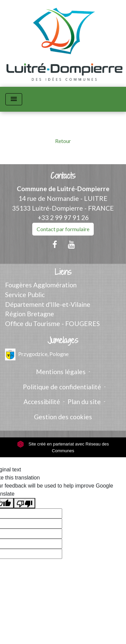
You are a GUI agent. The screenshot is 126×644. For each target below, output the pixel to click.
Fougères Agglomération (41, 285)
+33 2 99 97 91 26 (63, 218)
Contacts (63, 176)
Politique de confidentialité (62, 387)
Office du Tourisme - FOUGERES (52, 324)
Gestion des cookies (63, 417)
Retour (63, 141)
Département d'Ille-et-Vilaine (48, 304)
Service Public (25, 295)
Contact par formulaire (63, 229)
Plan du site (84, 402)
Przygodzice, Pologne (37, 354)
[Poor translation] (25, 503)
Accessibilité (42, 402)
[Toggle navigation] (14, 99)
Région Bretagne (30, 314)
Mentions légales (61, 372)
